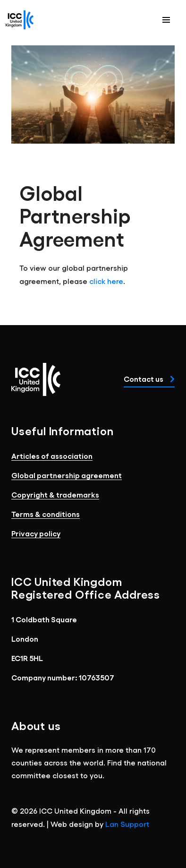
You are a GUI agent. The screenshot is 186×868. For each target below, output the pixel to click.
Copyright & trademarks (55, 494)
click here (106, 281)
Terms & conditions (46, 514)
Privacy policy (36, 533)
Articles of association (52, 456)
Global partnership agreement (67, 475)
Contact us (149, 379)
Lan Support (127, 824)
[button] (166, 20)
